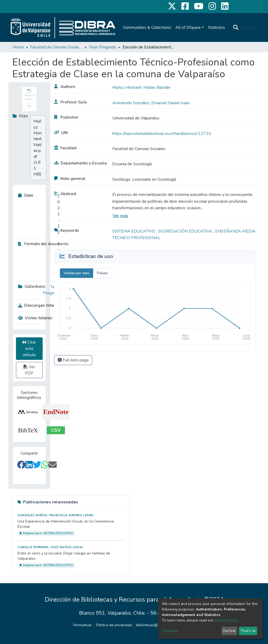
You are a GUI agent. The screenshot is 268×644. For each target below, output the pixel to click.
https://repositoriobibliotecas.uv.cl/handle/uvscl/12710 (162, 134)
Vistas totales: (35, 318)
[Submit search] (236, 27)
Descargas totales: (38, 305)
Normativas (82, 625)
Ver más (120, 216)
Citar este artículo (29, 349)
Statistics (217, 27)
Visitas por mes (76, 273)
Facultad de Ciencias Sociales (56, 47)
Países (102, 273)
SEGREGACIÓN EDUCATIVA (186, 231)
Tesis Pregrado (102, 47)
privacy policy (225, 620)
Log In (246, 27)
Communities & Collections (147, 27)
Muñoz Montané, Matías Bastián (141, 87)
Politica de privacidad (114, 625)
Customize (170, 631)
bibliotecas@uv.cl (151, 625)
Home (18, 47)
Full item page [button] (73, 360)
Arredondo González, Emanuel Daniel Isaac (151, 103)
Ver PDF (29, 370)
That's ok (248, 631)
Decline (229, 631)
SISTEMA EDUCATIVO (134, 231)
